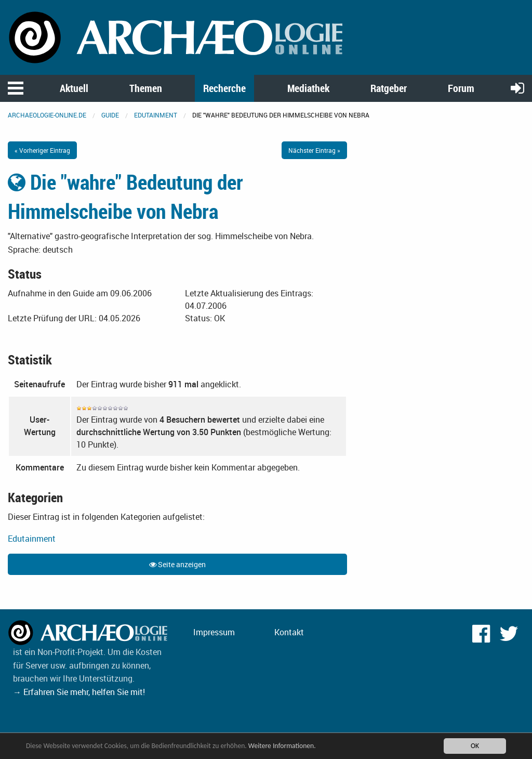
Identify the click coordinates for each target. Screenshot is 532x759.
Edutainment (156, 115)
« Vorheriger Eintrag (42, 150)
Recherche (224, 88)
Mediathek (308, 88)
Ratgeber (389, 88)
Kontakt (289, 632)
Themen (146, 88)
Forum (461, 88)
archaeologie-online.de (47, 115)
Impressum (214, 632)
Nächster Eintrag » (314, 150)
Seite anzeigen (177, 564)
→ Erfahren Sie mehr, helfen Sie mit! (79, 692)
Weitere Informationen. (282, 746)
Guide (110, 115)
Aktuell (74, 88)
